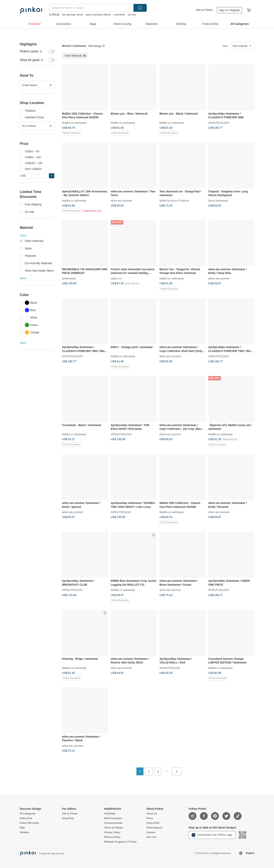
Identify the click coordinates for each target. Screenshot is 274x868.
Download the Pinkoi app (212, 835)
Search (140, 8)
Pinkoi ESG (153, 823)
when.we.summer (122, 200)
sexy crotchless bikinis (98, 15)
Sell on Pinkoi (204, 10)
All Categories (28, 814)
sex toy (132, 15)
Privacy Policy (112, 832)
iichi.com (151, 837)
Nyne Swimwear (218, 200)
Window (24, 832)
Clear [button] (23, 235)
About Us (152, 814)
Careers (151, 832)
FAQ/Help (110, 814)
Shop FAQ (68, 818)
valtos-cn (116, 278)
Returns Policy (112, 837)
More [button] (23, 278)
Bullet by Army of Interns (174, 200)
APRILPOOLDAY (219, 123)
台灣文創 (54, 15)
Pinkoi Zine (26, 818)
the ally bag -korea (72, 15)
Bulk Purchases (113, 818)
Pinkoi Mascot (154, 828)
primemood (69, 278)
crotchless (119, 15)
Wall (22, 828)
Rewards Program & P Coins (120, 842)
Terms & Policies (114, 828)
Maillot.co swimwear (74, 123)
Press (150, 818)
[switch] (37, 51)
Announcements (113, 823)
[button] (52, 176)
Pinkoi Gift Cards (29, 823)
